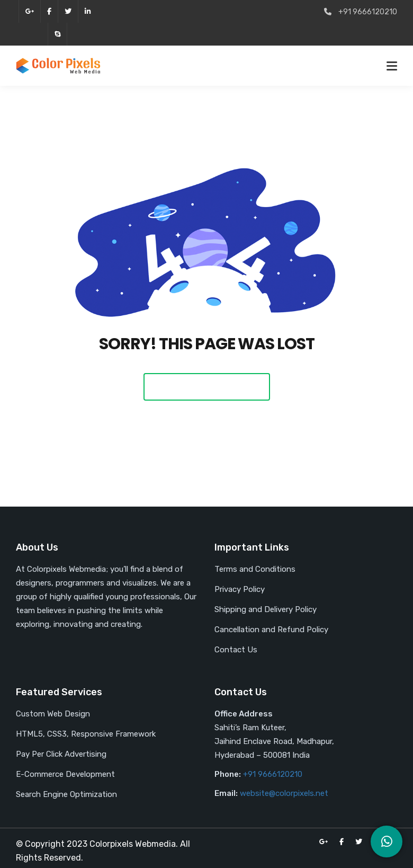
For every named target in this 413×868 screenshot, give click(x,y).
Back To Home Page (207, 387)
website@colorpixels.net (284, 793)
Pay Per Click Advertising (61, 754)
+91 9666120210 (273, 774)
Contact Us (236, 650)
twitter (68, 11)
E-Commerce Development (65, 774)
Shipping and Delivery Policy (266, 609)
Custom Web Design (53, 714)
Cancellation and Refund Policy (271, 630)
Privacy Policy (240, 589)
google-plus (30, 11)
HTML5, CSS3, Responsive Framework (86, 734)
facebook (49, 11)
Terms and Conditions (255, 569)
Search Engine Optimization (66, 794)
